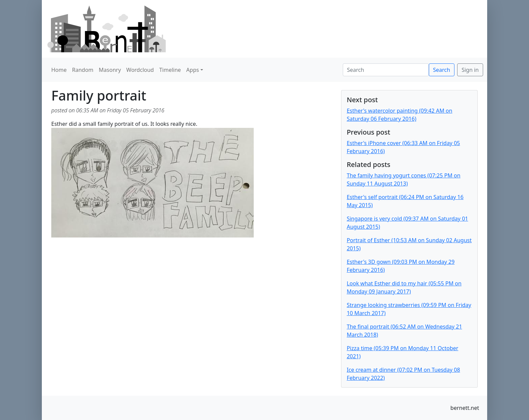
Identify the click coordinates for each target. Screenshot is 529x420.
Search (442, 70)
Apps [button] (193, 70)
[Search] (386, 70)
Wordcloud (140, 70)
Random (83, 70)
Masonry (110, 70)
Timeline (170, 70)
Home (59, 70)
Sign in (470, 70)
